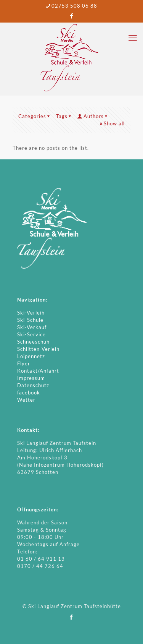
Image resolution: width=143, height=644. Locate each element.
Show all (112, 123)
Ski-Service (31, 334)
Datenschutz (33, 385)
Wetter (26, 400)
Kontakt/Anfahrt (38, 371)
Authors (93, 116)
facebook (29, 393)
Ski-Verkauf (32, 327)
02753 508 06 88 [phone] (74, 6)
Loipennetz (31, 356)
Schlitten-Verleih (38, 349)
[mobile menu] (133, 38)
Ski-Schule (30, 320)
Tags (64, 116)
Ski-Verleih (31, 313)
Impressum (31, 378)
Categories (35, 116)
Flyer (24, 363)
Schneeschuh (33, 342)
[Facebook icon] (72, 16)
